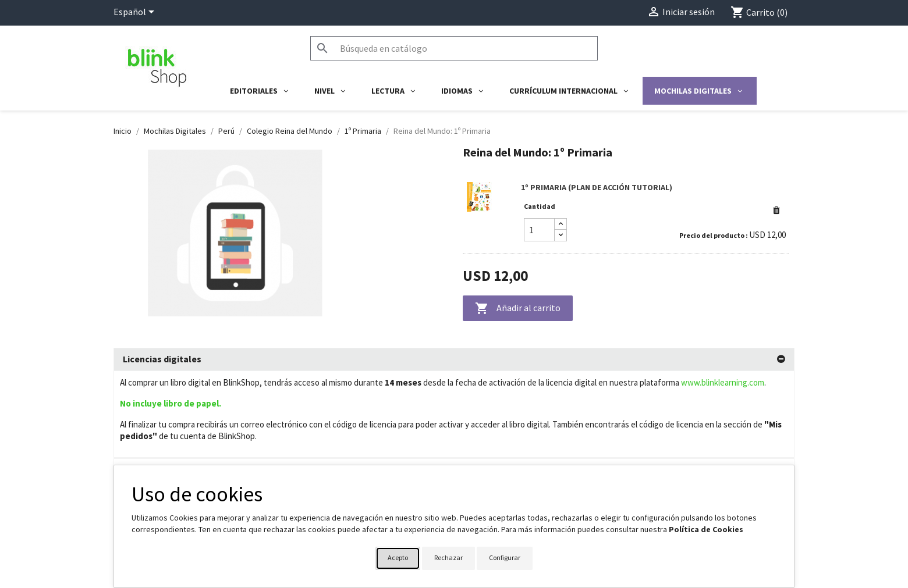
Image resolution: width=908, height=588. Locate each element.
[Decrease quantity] (561, 235)
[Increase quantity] (561, 224)
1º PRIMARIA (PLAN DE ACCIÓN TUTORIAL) (597, 187)
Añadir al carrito (518, 309)
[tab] (454, 359)
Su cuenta (484, 461)
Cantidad (540, 206)
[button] (776, 210)
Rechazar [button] (448, 557)
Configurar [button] (505, 557)
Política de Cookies (706, 529)
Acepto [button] (398, 557)
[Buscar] (454, 48)
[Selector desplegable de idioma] (136, 13)
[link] (626, 213)
